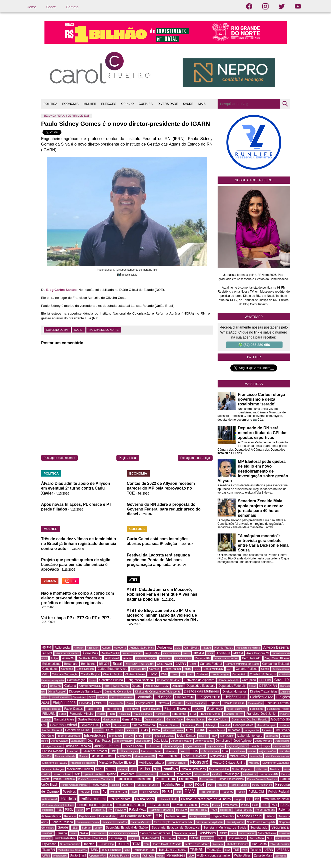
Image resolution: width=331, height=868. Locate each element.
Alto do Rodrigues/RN (67, 653)
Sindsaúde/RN (150, 838)
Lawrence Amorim (95, 751)
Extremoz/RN (255, 703)
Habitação (211, 725)
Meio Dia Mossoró (195, 756)
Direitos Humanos (235, 692)
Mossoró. (254, 763)
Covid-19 (282, 680)
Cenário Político (247, 669)
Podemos (227, 792)
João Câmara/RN (123, 741)
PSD (274, 805)
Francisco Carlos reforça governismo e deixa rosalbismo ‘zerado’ (261, 399)
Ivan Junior (227, 736)
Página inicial (128, 458)
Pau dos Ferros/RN (148, 785)
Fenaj (62, 714)
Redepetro (226, 810)
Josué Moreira (264, 741)
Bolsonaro (71, 664)
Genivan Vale (174, 719)
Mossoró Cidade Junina (229, 763)
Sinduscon (168, 838)
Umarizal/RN (60, 856)
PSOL (69, 810)
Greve (106, 725)
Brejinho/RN (147, 664)
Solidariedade (237, 838)
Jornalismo (223, 741)
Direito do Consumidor (118, 692)
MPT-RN (123, 769)
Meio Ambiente (169, 756)
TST (245, 850)
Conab (92, 680)
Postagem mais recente (59, 458)
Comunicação (76, 680)
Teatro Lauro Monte (197, 844)
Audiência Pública (90, 658)
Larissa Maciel (281, 746)
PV (110, 810)
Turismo (256, 850)
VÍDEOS (50, 581)
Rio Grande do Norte (104, 330)
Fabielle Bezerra (51, 709)
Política (68, 798)
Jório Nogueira (204, 741)
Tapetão (89, 844)
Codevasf (202, 674)
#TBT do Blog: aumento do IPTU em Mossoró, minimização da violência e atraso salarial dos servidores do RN (162, 615)
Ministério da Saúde (55, 763)
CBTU (188, 669)
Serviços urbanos (185, 833)
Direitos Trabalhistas (264, 692)
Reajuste (181, 810)
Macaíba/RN (238, 751)
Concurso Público (111, 680)
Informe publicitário (69, 736)
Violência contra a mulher (214, 856)
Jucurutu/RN (282, 741)
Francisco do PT (233, 714)
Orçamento (127, 774)
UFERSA (283, 850)
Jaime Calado (59, 741)
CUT (107, 686)
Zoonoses (281, 856)
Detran (252, 686)
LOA (195, 751)
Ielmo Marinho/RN (173, 730)
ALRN (47, 653)
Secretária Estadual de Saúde (127, 828)
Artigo (54, 658)
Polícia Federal (279, 792)
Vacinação (148, 856)
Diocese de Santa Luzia (85, 692)
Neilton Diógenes (242, 769)
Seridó (84, 833)
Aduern (106, 648)
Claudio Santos (112, 674)
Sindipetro (100, 838)
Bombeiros (88, 664)
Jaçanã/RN (272, 736)
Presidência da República (95, 805)
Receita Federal (199, 810)
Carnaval (155, 669)
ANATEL (137, 653)
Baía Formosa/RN (146, 658)
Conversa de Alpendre (199, 680)
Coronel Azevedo (228, 680)
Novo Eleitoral (62, 774)
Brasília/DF (131, 664)
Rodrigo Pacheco (199, 816)
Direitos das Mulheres (201, 691)
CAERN (181, 664)
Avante (127, 658)
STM (286, 838)
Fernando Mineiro (81, 714)
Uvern (135, 856)
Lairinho (255, 746)
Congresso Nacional (140, 680)
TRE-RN (197, 850)
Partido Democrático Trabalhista (96, 779)
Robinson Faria (176, 816)
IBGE (120, 730)
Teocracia (218, 844)
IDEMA (156, 730)
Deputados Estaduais (201, 686)
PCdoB (200, 785)
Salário (270, 816)
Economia (144, 697)
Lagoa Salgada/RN (237, 746)
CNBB (174, 674)
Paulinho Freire (173, 785)
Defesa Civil (152, 686)
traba (127, 850)
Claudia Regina (90, 674)
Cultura (70, 686)
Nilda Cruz (261, 769)
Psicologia (48, 810)
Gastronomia (111, 719)
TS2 (227, 850)
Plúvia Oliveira (150, 792)
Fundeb (47, 720)
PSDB (285, 805)
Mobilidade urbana (152, 763)
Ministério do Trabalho (83, 763)
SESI (233, 833)
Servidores (207, 833)
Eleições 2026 (64, 703)
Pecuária (222, 785)
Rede (214, 810)
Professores (230, 805)
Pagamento (183, 774)
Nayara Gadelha (219, 769)
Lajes (267, 746)
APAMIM (199, 653)
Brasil (117, 664)
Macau (252, 751)
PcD (189, 785)
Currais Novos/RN (90, 686)
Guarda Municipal (144, 725)
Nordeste (276, 769)
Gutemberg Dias (192, 725)
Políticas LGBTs (168, 799)
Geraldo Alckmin (218, 719)
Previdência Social (185, 805)
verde (160, 856)
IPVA (148, 736)
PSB (255, 805)
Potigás (239, 799)
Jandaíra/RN (78, 741)
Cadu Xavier (165, 664)
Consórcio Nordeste (169, 680)
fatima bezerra (152, 709)
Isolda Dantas (186, 736)
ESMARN (177, 703)
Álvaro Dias (90, 653)
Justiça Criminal (52, 746)
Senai (74, 833)
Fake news (132, 709)
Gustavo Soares (169, 725)
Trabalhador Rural (144, 850)
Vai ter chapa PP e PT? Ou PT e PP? (75, 618)
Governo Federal (63, 725)
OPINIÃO (127, 104)
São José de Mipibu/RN (210, 822)
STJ (278, 838)
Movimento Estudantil (275, 763)
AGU (178, 648)
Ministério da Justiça (277, 756)
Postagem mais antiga (195, 458)
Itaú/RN (203, 736)
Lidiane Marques (129, 751)
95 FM (47, 648)
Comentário (239, 674)
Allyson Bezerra (276, 647)
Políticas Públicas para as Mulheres (206, 799)
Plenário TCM (118, 792)
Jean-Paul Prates (99, 741)
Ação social (62, 648)
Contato (72, 7)
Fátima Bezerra (177, 708)
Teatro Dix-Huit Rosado (167, 844)
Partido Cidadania (64, 779)
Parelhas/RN (250, 774)
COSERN (265, 680)
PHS (96, 792)
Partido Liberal (166, 779)
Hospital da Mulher (78, 730)
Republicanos (87, 816)
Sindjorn (134, 838)
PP (249, 799)
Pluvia (134, 792)
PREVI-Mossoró (158, 805)
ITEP (214, 736)
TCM (136, 844)
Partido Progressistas (231, 779)
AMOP (126, 653)
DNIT (92, 697)
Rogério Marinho (222, 816)
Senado (62, 833)
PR (257, 799)
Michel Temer (238, 756)
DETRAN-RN (268, 686)
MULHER (90, 104)
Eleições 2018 (209, 697)
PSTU (80, 810)
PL (105, 792)
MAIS (202, 104)
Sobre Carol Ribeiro (254, 180)
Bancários (165, 658)
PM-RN (167, 792)
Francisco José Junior (261, 714)
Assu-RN (68, 658)
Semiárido (48, 833)
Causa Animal (172, 669)
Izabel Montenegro (250, 736)
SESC (223, 833)
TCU (147, 844)
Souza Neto (257, 838)
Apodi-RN (223, 653)
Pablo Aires (166, 774)
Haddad (225, 725)
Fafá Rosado (113, 709)
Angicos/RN (152, 653)
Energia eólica (145, 703)
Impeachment (216, 730)
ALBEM (207, 648)
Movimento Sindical (80, 769)
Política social (145, 799)
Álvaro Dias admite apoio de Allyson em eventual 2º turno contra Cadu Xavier (76, 488)
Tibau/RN (49, 850)
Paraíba (216, 774)
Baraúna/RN (203, 658)
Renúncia (70, 816)
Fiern (112, 714)
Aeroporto (120, 648)
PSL (59, 810)
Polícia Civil (257, 792)
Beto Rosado (251, 658)
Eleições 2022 (261, 697)
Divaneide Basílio (60, 697)
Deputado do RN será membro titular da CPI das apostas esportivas (263, 433)
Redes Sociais (243, 810)
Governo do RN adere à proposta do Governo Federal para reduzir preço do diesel (164, 509)
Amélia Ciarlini (110, 653)
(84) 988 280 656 (254, 345)
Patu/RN (127, 785)
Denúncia (178, 686)
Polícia (241, 792)
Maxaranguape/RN (145, 756)
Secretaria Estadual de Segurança (175, 828)
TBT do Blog (106, 844)
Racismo (121, 810)
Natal (157, 769)
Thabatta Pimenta (237, 844)
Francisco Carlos (210, 714)
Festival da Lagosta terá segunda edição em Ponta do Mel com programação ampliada (159, 560)
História (284, 725)
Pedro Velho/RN (262, 785)
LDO (113, 751)
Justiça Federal (133, 746)
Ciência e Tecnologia (65, 674)
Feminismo (257, 709)
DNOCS (103, 697)
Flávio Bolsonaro (143, 714)
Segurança (280, 827)
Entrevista (163, 703)
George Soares (195, 719)
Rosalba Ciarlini (250, 816)
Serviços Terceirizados (155, 833)
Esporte (214, 703)
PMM (190, 791)
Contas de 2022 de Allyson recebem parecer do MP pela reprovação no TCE (161, 488)
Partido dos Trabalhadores (134, 779)
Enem (130, 703)
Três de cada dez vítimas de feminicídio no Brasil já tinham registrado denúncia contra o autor (79, 544)
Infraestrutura (95, 735)
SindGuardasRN (65, 838)
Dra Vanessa (126, 697)
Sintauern (207, 838)
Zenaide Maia (263, 856)
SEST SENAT (247, 833)
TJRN (94, 850)
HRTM (109, 730)
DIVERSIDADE (168, 104)
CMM (153, 674)
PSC (265, 805)
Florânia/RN (162, 714)
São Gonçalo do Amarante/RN (173, 822)
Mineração (256, 756)
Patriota (115, 785)
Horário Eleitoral (52, 730)
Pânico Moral (202, 774)
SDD (75, 828)
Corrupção (249, 680)
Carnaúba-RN (138, 669)
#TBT (134, 580)
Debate (137, 686)
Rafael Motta (138, 810)
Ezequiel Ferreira (277, 703)
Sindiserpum (118, 838)
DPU (113, 697)
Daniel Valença (121, 686)
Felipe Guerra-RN (237, 709)
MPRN (110, 769)
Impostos (234, 730)
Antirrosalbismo (171, 653)
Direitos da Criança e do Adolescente (158, 692)
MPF (99, 769)
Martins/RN (124, 756)
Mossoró (199, 762)
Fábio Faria (94, 709)
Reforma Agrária (265, 810)
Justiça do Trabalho (78, 746)
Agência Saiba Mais (142, 648)
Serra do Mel (99, 833)
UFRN (46, 856)
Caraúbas (67, 669)
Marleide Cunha (102, 756)
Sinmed (183, 838)
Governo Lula (90, 725)
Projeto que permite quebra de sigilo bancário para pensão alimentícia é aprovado (76, 565)
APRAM (238, 653)
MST (133, 769)
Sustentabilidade (70, 844)
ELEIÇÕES (109, 104)
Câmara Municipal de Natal (242, 664)
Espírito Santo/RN (196, 703)
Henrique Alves (243, 725)
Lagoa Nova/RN (215, 746)
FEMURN (49, 714)
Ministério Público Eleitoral (117, 763)
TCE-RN (123, 844)
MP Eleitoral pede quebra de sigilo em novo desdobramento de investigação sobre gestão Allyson (253, 471)
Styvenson (49, 844)
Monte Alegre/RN (177, 763)
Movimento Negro (53, 769)
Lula (225, 751)
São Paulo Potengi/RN (261, 822)
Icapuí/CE (132, 730)
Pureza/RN (99, 810)
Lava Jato (73, 751)
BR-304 (104, 664)
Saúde (63, 827)
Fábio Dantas (73, 709)
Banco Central (183, 658)
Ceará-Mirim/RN (213, 669)
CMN (164, 674)
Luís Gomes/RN (210, 751)
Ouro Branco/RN (147, 774)
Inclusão (267, 730)
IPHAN (129, 736)
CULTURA (146, 104)
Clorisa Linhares (135, 674)
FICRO (101, 714)
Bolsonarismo (52, 664)
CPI (45, 686)
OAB (77, 774)
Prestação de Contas (130, 805)
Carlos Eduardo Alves (112, 669)
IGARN (78, 330)
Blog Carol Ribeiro (277, 658)
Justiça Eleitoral (107, 746)
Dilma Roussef (57, 692)
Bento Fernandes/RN (226, 658)
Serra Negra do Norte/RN (123, 833)
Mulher (145, 769)
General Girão (132, 719)
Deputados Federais (232, 686)
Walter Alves (242, 856)
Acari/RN (79, 648)
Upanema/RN (98, 856)
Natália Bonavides (194, 769)
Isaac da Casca (164, 736)
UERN (269, 850)
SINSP (195, 838)
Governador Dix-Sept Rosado (250, 719)
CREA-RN (56, 686)
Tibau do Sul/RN (279, 844)
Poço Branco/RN (209, 792)
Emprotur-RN (116, 703)
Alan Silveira (191, 648)
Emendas (85, 703)
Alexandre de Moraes (248, 648)
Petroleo (85, 792)
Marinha (83, 756)
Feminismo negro (278, 709)
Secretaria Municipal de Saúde (225, 828)
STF (270, 838)
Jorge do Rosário (181, 741)
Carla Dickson (85, 669)
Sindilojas (85, 838)
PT (88, 810)
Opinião (111, 774)
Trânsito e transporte (173, 850)
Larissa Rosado (53, 751)
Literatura (171, 751)
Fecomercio (215, 709)
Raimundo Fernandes (161, 810)
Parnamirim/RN (269, 774)
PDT (211, 785)
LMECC (184, 751)
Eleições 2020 (235, 697)
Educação (163, 697)
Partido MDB (188, 779)
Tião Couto (259, 844)
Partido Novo (207, 779)
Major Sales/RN (268, 751)
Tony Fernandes (111, 850)
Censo (265, 669)
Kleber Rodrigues (173, 746)
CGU (45, 674)
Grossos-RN (121, 725)
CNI (183, 674)
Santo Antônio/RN (141, 822)
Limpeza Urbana (151, 751)
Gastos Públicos (89, 719)
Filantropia (124, 714)
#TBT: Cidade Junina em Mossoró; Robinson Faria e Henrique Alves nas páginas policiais (162, 594)
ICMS (144, 730)
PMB (178, 792)
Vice (191, 856)
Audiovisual (112, 658)
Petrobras (69, 792)
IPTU (139, 736)
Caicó (193, 664)
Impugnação (251, 730)
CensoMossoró (281, 669)
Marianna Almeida (65, 756)
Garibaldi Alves (64, 719)
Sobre (51, 7)
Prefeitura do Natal (276, 799)
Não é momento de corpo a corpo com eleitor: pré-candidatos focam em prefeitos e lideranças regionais (78, 598)
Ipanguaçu (115, 736)
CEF (230, 669)
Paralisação (231, 774)
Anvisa (186, 653)
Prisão (205, 805)
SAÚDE (188, 104)
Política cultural (93, 799)
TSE (236, 850)
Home (31, 7)
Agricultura (165, 648)
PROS (245, 805)
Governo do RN (57, 330)
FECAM (198, 709)
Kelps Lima (154, 746)
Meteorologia (218, 756)
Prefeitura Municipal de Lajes (58, 805)
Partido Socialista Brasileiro (262, 779)
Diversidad (79, 697)
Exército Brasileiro (234, 703)
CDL (197, 669)
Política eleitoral (120, 799)
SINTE (220, 838)
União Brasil (78, 856)
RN (159, 816)
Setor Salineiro (267, 833)
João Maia (161, 741)
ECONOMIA (70, 104)
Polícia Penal (50, 799)
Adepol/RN (93, 648)
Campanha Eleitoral (275, 664)
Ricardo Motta (107, 816)
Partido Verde (99, 785)
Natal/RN (171, 769)
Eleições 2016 (185, 697)
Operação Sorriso (93, 774)
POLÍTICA (51, 104)
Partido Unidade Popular (74, 785)
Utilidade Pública (119, 856)
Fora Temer (179, 714)
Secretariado (259, 828)
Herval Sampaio (266, 725)
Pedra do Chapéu (239, 785)
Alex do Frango (223, 648)
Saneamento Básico (88, 822)
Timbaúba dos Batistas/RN (73, 850)
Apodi (210, 653)
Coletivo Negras (220, 674)
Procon (216, 805)
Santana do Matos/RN (115, 822)
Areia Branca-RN (258, 653)
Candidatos (50, 669)
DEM (166, 686)
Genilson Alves (154, 719)
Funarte (284, 714)
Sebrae (86, 828)
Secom (98, 828)
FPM (193, 714)
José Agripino (243, 741)
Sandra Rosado (62, 822)
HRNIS (98, 730)
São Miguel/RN (235, 822)
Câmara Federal (211, 664)
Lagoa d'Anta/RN (194, 746)
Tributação (214, 850)
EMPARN (100, 703)
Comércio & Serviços (263, 674)
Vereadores (176, 855)
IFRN (190, 730)
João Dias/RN (143, 741)
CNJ (191, 674)
